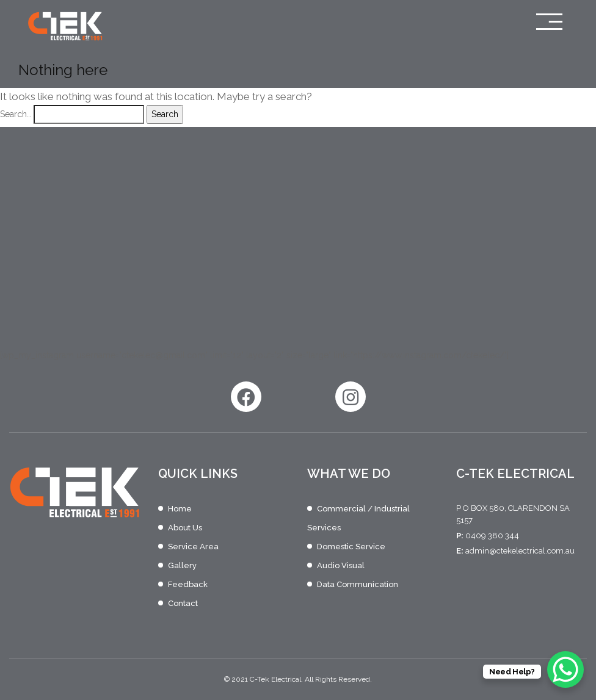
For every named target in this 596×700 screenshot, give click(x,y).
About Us (185, 528)
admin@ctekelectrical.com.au (520, 551)
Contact (183, 603)
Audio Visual (341, 565)
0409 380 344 (492, 536)
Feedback (188, 584)
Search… (16, 114)
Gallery (182, 565)
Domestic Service (351, 547)
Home (180, 509)
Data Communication (358, 584)
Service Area (193, 547)
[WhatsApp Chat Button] (565, 669)
